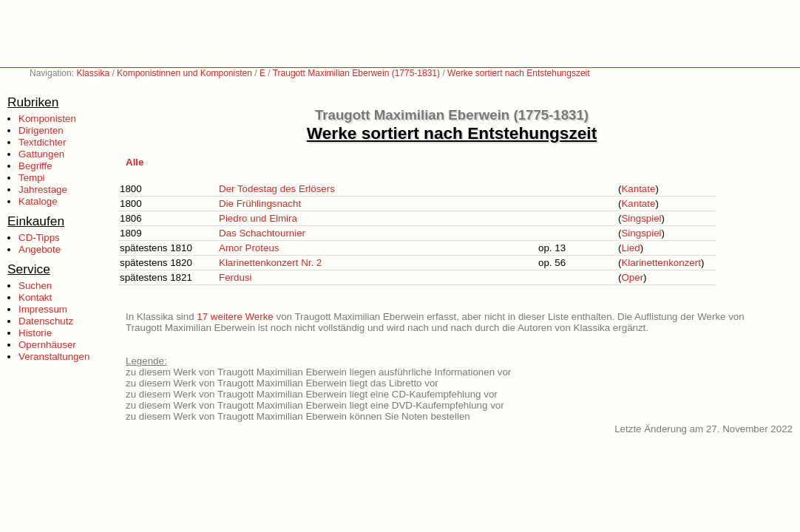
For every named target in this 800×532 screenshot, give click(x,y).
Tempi (32, 178)
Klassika (93, 73)
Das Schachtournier (262, 233)
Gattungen (41, 154)
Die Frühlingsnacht (260, 204)
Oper (632, 277)
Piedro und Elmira (258, 218)
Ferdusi (235, 277)
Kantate (638, 189)
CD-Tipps (39, 238)
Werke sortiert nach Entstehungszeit (519, 73)
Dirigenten (41, 130)
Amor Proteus (249, 248)
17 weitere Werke (235, 317)
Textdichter (42, 142)
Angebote (40, 249)
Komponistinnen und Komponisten (184, 73)
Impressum (43, 309)
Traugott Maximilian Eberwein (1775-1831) (356, 73)
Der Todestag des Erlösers (277, 189)
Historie (35, 333)
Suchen (35, 286)
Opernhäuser (47, 345)
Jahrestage (43, 190)
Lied (630, 248)
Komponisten (47, 119)
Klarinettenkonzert (661, 263)
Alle (135, 162)
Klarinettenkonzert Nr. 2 (270, 263)
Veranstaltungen (54, 357)
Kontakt (35, 297)
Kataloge (38, 201)
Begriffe (35, 166)
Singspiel (641, 218)
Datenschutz (46, 321)
